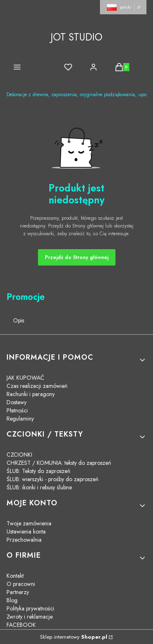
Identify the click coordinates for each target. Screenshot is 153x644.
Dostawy (17, 402)
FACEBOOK (21, 625)
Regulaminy (20, 419)
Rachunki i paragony (31, 394)
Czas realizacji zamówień (37, 386)
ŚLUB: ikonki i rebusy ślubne (39, 487)
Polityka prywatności (30, 608)
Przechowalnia (24, 540)
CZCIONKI (19, 455)
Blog (12, 600)
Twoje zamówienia (29, 523)
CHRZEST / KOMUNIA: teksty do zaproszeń (59, 463)
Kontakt (15, 576)
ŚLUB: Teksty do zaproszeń (38, 471)
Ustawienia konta (26, 531)
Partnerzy (18, 592)
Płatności (17, 410)
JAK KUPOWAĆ (25, 378)
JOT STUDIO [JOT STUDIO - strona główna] (76, 37)
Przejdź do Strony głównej (77, 257)
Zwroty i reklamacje (30, 617)
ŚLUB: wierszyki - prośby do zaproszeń (52, 479)
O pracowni (21, 584)
